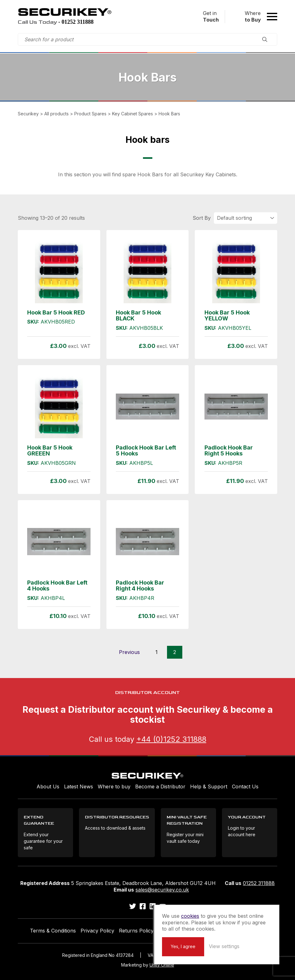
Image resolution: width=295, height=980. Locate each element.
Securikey (65, 12)
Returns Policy (136, 931)
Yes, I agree (183, 946)
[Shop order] (246, 218)
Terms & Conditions (53, 931)
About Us (48, 787)
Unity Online (162, 965)
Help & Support (209, 787)
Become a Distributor (160, 787)
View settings (224, 946)
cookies (190, 916)
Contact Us (245, 787)
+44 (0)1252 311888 (171, 739)
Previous (129, 652)
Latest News (79, 787)
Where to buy (114, 787)
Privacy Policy (97, 931)
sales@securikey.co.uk (162, 890)
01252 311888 (259, 883)
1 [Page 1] (157, 652)
